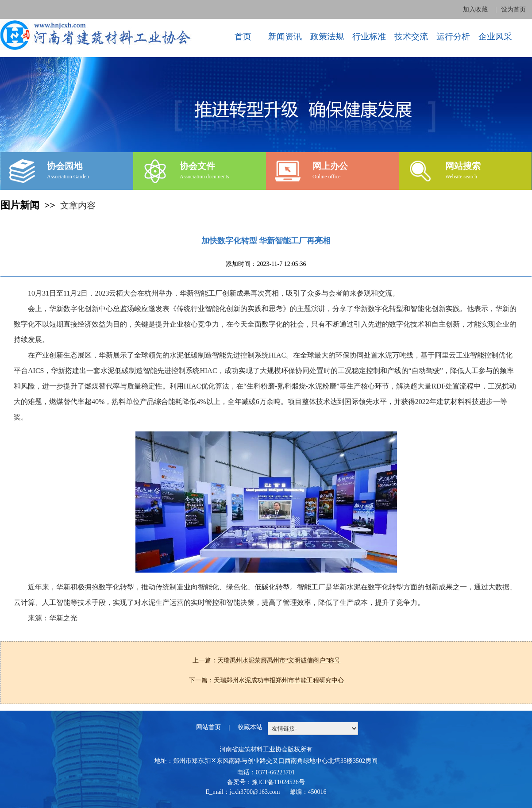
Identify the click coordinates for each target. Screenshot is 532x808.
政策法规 (327, 37)
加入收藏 (475, 10)
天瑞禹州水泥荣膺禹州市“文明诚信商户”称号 (279, 660)
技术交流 (411, 37)
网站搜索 (463, 166)
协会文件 (197, 166)
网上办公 (330, 166)
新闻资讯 (285, 37)
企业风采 (495, 37)
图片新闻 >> (30, 205)
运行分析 (453, 37)
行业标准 (369, 37)
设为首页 (513, 10)
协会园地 (65, 166)
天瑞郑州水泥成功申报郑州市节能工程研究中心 (279, 680)
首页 (243, 37)
